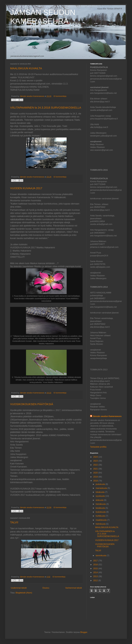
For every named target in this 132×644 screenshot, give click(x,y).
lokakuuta (100, 492)
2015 (96, 569)
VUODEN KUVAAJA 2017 (26, 188)
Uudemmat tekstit (19, 588)
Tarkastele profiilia (98, 447)
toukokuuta (101, 512)
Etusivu (46, 588)
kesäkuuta (101, 508)
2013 (96, 576)
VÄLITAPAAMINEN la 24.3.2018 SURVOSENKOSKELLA (46, 108)
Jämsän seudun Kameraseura (107, 416)
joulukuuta (101, 484)
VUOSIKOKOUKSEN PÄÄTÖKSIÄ (32, 404)
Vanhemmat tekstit (74, 588)
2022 (96, 465)
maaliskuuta (101, 520)
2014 (96, 572)
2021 (96, 469)
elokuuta (100, 500)
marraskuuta (102, 488)
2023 (96, 461)
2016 (96, 565)
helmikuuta (101, 524)
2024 (96, 457)
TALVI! (14, 522)
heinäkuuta (101, 504)
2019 (96, 477)
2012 (96, 580)
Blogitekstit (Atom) (24, 593)
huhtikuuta (101, 516)
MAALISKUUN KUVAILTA (26, 68)
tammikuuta (101, 556)
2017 (96, 561)
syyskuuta (101, 496)
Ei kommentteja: (60, 96)
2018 (96, 481)
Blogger (84, 632)
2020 (96, 473)
